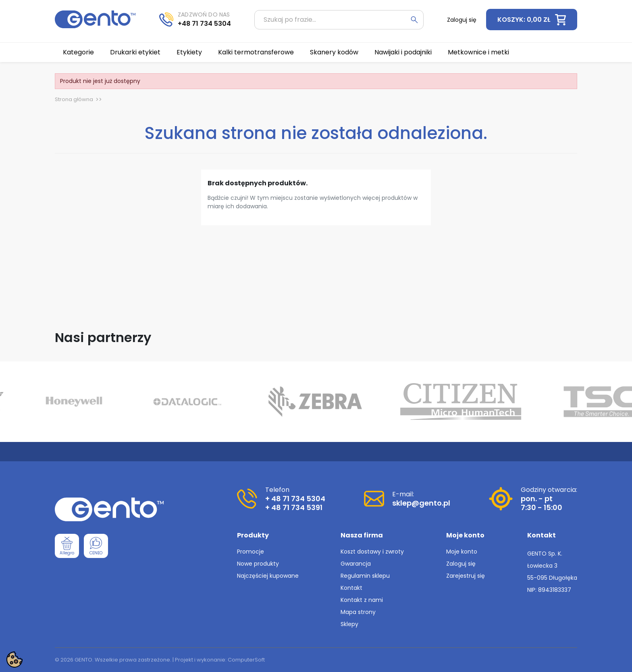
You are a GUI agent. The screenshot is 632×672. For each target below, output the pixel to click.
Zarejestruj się (466, 576)
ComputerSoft (246, 660)
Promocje (251, 552)
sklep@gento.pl (421, 503)
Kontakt (351, 588)
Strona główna (74, 99)
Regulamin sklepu (365, 576)
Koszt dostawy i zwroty (372, 552)
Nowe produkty (258, 564)
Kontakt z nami (362, 600)
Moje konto (462, 552)
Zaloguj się (461, 564)
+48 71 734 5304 (204, 24)
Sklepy (349, 624)
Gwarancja (356, 564)
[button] (532, 20)
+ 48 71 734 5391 (294, 507)
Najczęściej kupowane (268, 576)
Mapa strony (358, 612)
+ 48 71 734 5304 (295, 499)
